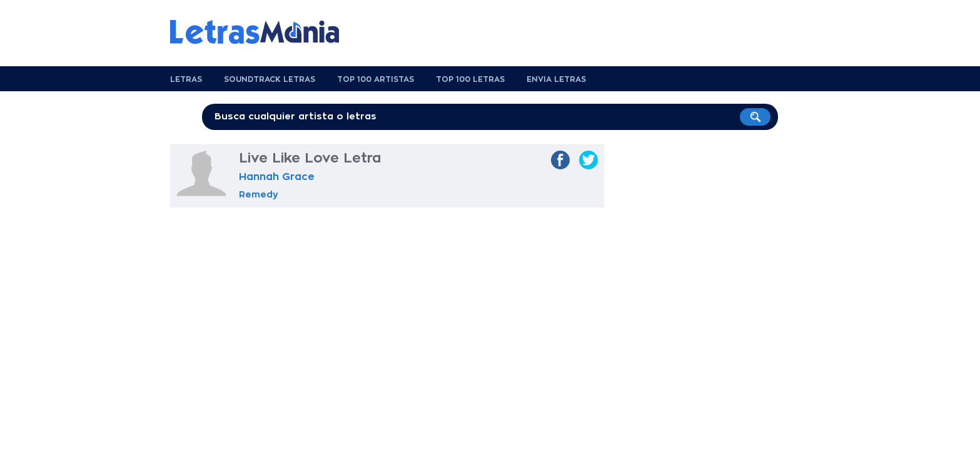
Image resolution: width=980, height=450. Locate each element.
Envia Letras (556, 79)
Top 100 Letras (470, 79)
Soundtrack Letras (270, 79)
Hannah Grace (277, 177)
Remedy (259, 194)
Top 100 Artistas (376, 79)
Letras (186, 79)
